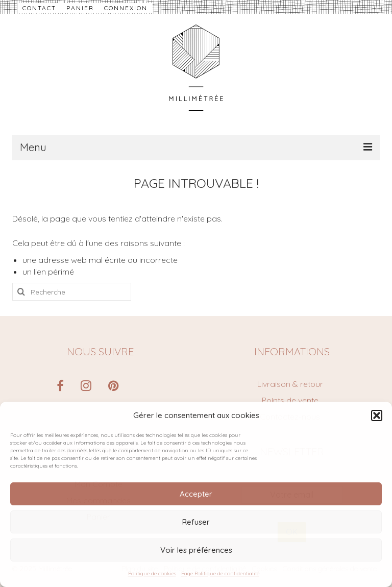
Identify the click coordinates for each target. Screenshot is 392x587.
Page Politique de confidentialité (220, 573)
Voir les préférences (196, 550)
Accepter (196, 494)
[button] (377, 415)
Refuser (196, 522)
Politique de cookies (152, 573)
